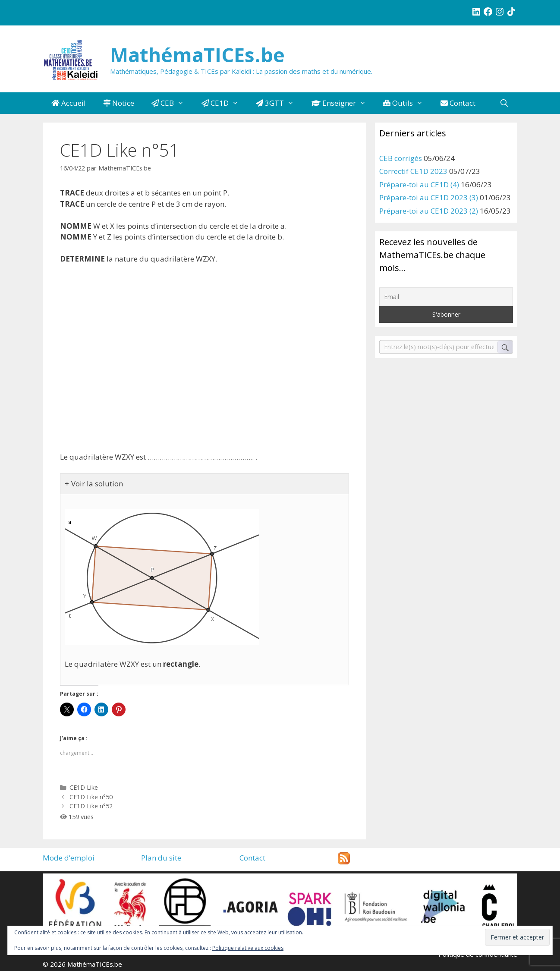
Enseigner (343, 103)
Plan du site (161, 858)
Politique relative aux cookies (248, 948)
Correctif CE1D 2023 (413, 171)
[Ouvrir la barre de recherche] (504, 103)
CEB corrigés (401, 158)
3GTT (279, 103)
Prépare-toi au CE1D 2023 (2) (429, 211)
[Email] (446, 297)
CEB (172, 103)
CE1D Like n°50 (91, 797)
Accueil (69, 103)
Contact (458, 103)
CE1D (225, 103)
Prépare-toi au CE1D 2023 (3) (429, 197)
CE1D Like (84, 787)
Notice (119, 103)
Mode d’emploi (69, 858)
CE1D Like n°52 (91, 806)
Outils (407, 103)
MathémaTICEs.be (197, 55)
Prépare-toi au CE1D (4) (419, 184)
